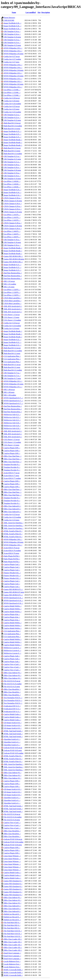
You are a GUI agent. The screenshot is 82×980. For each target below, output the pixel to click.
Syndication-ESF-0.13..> (12, 706)
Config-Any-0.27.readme (12, 59)
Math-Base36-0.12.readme (13, 351)
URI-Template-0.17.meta (12, 378)
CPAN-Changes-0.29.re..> (13, 209)
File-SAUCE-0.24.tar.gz (12, 814)
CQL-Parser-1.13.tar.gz (12, 315)
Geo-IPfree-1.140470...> (12, 231)
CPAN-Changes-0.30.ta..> (13, 198)
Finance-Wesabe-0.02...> (12, 573)
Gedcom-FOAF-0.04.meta (13, 845)
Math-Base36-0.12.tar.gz (12, 348)
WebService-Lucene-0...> (12, 648)
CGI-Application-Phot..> (12, 356)
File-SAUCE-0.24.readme (13, 817)
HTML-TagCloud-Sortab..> (13, 731)
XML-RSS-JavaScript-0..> (13, 306)
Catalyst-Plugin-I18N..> (12, 448)
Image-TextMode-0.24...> (13, 190)
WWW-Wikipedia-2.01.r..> (13, 387)
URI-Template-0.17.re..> (12, 376)
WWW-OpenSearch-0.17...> (13, 398)
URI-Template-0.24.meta (12, 37)
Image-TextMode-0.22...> (13, 340)
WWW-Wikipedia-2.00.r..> (13, 545)
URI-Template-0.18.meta (12, 242)
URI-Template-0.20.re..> (12, 167)
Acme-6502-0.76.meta (11, 553)
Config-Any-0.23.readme (12, 517)
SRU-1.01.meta (9, 287)
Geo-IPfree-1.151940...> (12, 90)
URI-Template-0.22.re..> (12, 117)
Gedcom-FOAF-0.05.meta (13, 750)
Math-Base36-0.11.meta (12, 367)
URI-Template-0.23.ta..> (12, 40)
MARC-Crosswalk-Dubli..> (13, 970)
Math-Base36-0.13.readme (13, 154)
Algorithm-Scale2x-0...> (12, 739)
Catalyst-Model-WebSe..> (13, 606)
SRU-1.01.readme (10, 284)
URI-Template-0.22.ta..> (12, 115)
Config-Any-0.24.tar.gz (12, 323)
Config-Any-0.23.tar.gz (12, 514)
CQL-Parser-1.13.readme (12, 320)
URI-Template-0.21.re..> (12, 162)
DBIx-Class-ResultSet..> (12, 689)
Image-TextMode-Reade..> (13, 140)
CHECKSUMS (9, 20)
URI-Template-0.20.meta (12, 170)
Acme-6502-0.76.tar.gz (12, 548)
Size (39, 12)
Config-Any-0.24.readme (12, 326)
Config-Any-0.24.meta (12, 328)
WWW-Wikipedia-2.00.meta (14, 542)
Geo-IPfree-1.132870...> (12, 290)
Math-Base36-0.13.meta (12, 151)
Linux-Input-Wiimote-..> (12, 856)
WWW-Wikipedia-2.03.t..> (13, 73)
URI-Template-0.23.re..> (12, 43)
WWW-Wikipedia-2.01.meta (14, 384)
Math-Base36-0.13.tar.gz (12, 148)
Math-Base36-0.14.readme (13, 126)
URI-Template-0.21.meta (12, 159)
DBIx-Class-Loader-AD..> (13, 939)
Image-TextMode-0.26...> (13, 23)
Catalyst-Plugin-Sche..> (12, 614)
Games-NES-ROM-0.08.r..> (13, 262)
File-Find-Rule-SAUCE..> (13, 931)
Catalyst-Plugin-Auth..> (12, 656)
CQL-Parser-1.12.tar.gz (12, 439)
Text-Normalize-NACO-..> (13, 698)
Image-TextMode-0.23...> (13, 265)
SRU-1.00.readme (10, 395)
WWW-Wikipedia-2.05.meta (14, 54)
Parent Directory (9, 18)
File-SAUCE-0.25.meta (12, 687)
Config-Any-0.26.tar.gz (12, 98)
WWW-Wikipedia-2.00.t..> (13, 539)
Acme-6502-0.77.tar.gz (12, 473)
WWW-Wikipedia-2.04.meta (14, 70)
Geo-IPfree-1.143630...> (12, 181)
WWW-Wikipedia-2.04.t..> (13, 65)
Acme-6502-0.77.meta (11, 476)
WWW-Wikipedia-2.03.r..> (13, 79)
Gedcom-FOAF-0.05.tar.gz (13, 748)
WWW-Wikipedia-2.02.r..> (13, 87)
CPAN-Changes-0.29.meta (13, 212)
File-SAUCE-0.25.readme (13, 684)
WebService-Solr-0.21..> (12, 415)
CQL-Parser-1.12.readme (12, 442)
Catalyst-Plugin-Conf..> (12, 564)
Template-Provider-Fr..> (12, 464)
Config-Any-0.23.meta (12, 520)
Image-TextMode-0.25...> (13, 131)
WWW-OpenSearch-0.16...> (13, 598)
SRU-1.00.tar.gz (9, 390)
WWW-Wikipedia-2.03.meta (14, 76)
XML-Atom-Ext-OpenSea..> (14, 523)
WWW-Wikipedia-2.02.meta (14, 84)
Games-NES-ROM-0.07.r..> (13, 595)
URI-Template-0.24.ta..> (12, 31)
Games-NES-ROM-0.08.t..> (13, 256)
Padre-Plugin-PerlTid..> (12, 556)
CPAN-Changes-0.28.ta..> (13, 223)
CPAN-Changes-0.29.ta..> (13, 206)
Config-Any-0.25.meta (12, 109)
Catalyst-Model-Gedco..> (12, 714)
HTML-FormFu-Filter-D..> (13, 531)
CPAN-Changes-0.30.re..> (13, 204)
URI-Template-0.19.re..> (12, 176)
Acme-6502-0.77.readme (12, 478)
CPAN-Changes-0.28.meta (13, 226)
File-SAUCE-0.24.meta (12, 820)
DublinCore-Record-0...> (12, 914)
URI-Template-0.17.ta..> (12, 373)
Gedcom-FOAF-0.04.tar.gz (13, 839)
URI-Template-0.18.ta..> (12, 240)
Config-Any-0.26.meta (12, 101)
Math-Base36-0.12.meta (12, 353)
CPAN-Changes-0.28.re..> (13, 229)
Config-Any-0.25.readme (12, 112)
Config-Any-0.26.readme (12, 104)
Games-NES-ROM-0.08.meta (14, 259)
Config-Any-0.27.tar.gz (12, 56)
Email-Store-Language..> (12, 953)
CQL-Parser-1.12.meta (11, 445)
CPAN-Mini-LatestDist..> (13, 298)
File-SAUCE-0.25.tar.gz (12, 681)
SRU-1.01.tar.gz (9, 281)
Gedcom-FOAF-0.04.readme (14, 842)
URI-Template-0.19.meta (12, 179)
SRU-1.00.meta (9, 392)
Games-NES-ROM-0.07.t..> (13, 589)
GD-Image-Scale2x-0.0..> (13, 723)
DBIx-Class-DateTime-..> (13, 456)
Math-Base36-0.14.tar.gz (12, 123)
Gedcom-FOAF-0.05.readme (14, 753)
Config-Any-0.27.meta (12, 62)
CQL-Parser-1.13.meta (11, 317)
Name (14, 12)
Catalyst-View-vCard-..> (12, 664)
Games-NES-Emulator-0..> (13, 881)
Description (46, 12)
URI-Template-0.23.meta (12, 45)
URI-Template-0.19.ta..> (12, 173)
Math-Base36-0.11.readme (13, 370)
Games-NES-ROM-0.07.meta (14, 592)
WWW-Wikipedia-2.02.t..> (13, 81)
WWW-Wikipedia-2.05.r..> (13, 51)
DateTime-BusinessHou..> (13, 273)
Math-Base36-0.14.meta (12, 129)
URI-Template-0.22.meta (12, 120)
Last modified (31, 12)
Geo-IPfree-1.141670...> (12, 215)
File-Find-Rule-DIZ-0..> (12, 923)
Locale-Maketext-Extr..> (12, 961)
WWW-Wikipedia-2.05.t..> (13, 48)
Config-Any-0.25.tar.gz (12, 106)
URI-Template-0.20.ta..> (12, 165)
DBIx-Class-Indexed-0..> (12, 506)
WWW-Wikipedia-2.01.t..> (13, 381)
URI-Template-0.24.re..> (12, 34)
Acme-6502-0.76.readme (12, 551)
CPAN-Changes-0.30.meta (13, 201)
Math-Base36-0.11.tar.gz (12, 365)
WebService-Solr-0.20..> (12, 423)
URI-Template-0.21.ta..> (12, 156)
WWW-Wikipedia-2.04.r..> (13, 68)
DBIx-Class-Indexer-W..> (13, 673)
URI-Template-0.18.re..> (12, 245)
